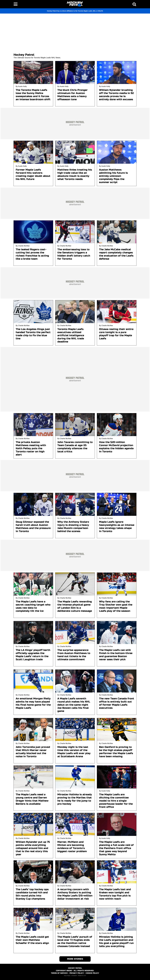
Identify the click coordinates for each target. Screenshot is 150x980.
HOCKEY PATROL (75, 968)
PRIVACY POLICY (77, 973)
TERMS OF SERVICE (59, 973)
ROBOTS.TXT (82, 976)
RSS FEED (67, 976)
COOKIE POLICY (92, 973)
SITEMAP (74, 976)
